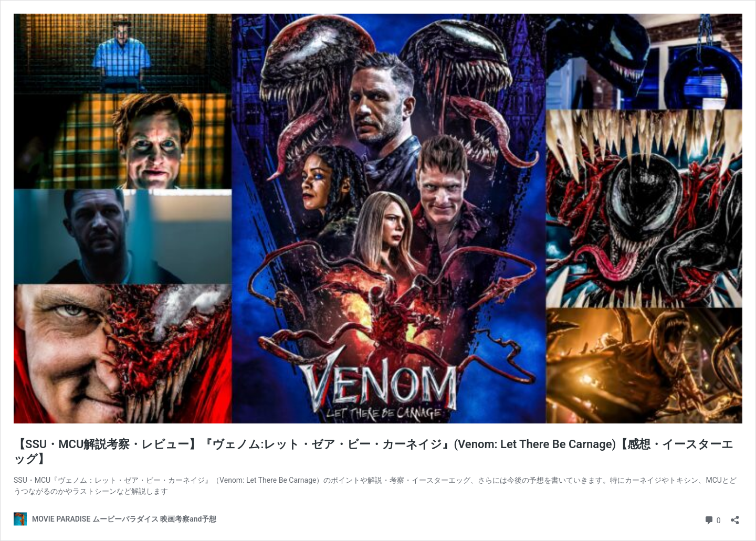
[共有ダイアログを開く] (735, 517)
